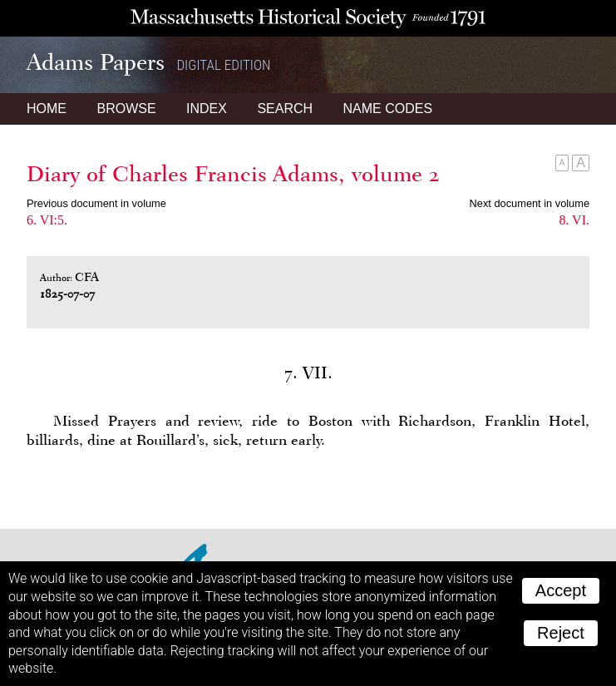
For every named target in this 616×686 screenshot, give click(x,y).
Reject (561, 633)
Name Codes (388, 109)
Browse (126, 109)
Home (47, 109)
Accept (561, 590)
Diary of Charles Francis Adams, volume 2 (233, 174)
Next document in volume (530, 203)
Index (207, 109)
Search (285, 109)
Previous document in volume (96, 203)
